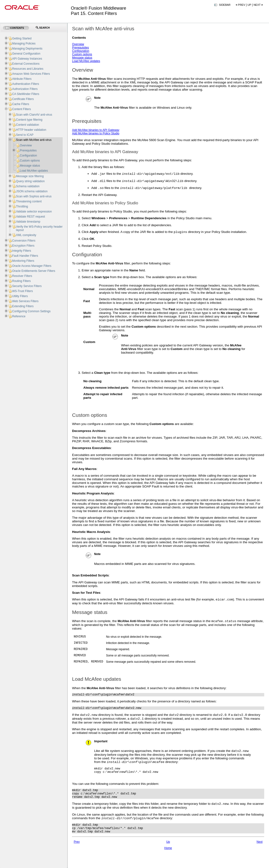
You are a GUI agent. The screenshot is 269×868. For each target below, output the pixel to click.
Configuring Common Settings (31, 311)
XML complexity (26, 235)
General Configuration (26, 54)
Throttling (22, 206)
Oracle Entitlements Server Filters (34, 271)
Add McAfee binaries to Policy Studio (96, 133)
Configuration (81, 51)
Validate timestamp (28, 222)
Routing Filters (21, 281)
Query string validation (30, 181)
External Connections (26, 64)
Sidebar (225, 5)
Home (168, 865)
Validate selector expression (34, 212)
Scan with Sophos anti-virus (34, 196)
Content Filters (21, 109)
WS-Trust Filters (22, 291)
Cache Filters (21, 104)
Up (249, 5)
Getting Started (22, 38)
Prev (242, 5)
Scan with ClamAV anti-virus (34, 115)
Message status (82, 58)
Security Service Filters (27, 286)
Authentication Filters (25, 84)
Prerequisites (80, 48)
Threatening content (29, 201)
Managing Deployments (27, 49)
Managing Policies (24, 44)
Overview (78, 44)
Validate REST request (30, 217)
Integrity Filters (21, 251)
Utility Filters (20, 296)
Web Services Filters (25, 301)
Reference (19, 316)
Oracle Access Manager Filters (32, 266)
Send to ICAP (25, 135)
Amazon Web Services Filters (31, 74)
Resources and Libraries (28, 69)
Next (257, 5)
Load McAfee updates (86, 61)
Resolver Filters (22, 276)
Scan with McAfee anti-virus (34, 140)
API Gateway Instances (27, 59)
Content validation (27, 125)
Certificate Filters (23, 99)
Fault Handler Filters (25, 256)
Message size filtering (30, 176)
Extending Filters (23, 306)
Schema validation (28, 186)
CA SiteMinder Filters (26, 94)
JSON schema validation (32, 191)
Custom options (82, 54)
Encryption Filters (23, 246)
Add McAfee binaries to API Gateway (96, 130)
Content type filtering (29, 120)
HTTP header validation (31, 130)
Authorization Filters (25, 89)
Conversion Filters (24, 241)
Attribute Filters (22, 79)
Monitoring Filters (23, 261)
